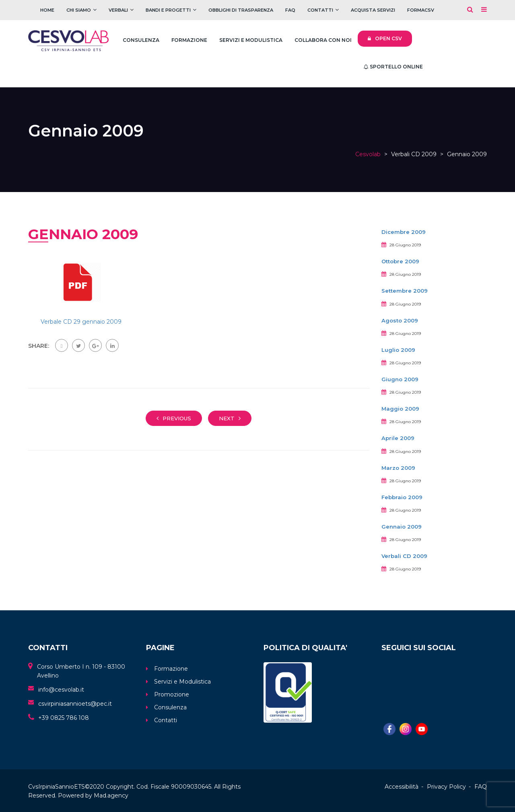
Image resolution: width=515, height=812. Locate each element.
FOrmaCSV (421, 10)
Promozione (172, 694)
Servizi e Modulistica (251, 40)
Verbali (118, 10)
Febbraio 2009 (402, 497)
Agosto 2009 (400, 320)
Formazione (189, 40)
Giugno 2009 (400, 379)
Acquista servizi (373, 10)
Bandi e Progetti (168, 10)
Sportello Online (393, 67)
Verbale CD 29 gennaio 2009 (81, 322)
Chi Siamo (79, 10)
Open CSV (385, 38)
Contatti (320, 10)
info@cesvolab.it (61, 690)
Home (47, 10)
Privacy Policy (446, 787)
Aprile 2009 (398, 438)
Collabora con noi (323, 40)
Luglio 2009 (398, 350)
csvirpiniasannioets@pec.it (75, 704)
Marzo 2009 (398, 468)
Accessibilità (402, 787)
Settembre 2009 (405, 291)
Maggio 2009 (400, 409)
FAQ (290, 10)
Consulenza (141, 40)
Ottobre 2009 (400, 261)
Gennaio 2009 (402, 527)
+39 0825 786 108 (64, 718)
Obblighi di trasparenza (241, 10)
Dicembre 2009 (404, 232)
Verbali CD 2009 (404, 556)
